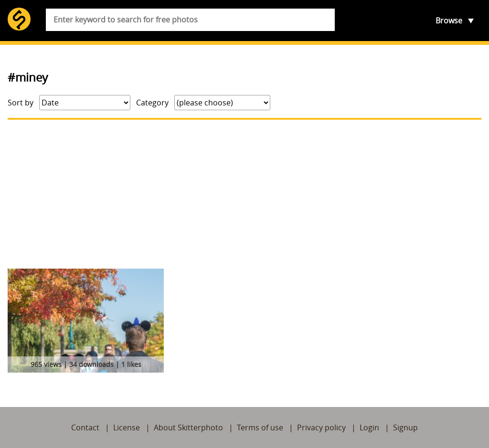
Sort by (21, 103)
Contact (85, 427)
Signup (405, 427)
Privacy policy (321, 427)
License (127, 427)
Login (369, 427)
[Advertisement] (244, 194)
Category (152, 103)
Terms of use (260, 427)
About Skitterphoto (188, 427)
